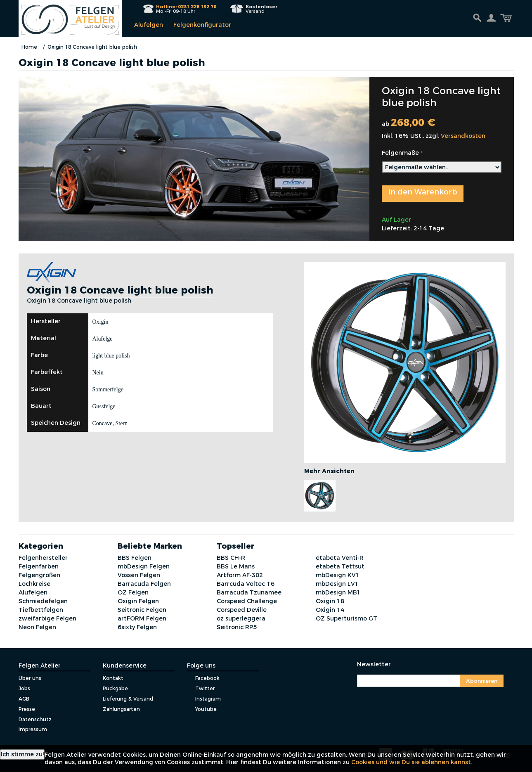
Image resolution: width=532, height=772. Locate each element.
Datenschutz (35, 719)
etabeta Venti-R (340, 558)
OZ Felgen (133, 592)
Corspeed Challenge (247, 601)
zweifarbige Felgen (47, 618)
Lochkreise (34, 584)
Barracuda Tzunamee (249, 592)
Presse (27, 709)
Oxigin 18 (330, 601)
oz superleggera (241, 618)
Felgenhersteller (43, 558)
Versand (262, 9)
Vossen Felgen (139, 575)
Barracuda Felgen (144, 584)
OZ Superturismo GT (346, 618)
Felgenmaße (400, 153)
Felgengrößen (39, 575)
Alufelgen (149, 25)
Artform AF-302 (240, 575)
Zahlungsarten (121, 709)
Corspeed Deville (242, 610)
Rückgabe (115, 688)
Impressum (33, 729)
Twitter (201, 688)
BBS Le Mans (236, 566)
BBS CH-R (231, 558)
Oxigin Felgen (138, 601)
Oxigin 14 (330, 610)
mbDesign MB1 (338, 592)
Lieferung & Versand (128, 699)
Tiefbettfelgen (41, 610)
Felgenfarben (39, 566)
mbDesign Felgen (144, 566)
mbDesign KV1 (338, 575)
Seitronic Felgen (142, 610)
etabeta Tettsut (340, 566)
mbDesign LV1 (337, 584)
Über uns (30, 678)
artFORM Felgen (142, 618)
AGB (24, 699)
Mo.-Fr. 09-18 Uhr (186, 9)
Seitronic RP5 (237, 627)
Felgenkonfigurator (202, 25)
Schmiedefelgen (43, 601)
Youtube (202, 709)
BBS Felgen (135, 558)
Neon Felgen (37, 627)
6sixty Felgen (137, 627)
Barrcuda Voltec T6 (246, 584)
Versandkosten (463, 136)
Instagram (204, 699)
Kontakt (113, 678)
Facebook (203, 678)
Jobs (24, 688)
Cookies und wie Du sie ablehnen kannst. (412, 762)
